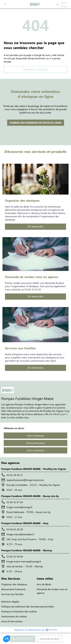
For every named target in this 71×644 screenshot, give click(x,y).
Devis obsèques (35, 435)
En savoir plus (36, 227)
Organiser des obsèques (14, 584)
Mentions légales (10, 601)
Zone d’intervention (12, 621)
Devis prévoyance (35, 443)
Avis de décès (44, 584)
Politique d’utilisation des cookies (19, 611)
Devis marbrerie (36, 450)
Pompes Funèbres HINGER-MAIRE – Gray (25, 523)
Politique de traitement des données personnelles (28, 606)
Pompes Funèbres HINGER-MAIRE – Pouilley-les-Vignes (34, 469)
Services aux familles (12, 594)
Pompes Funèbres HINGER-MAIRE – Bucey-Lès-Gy (30, 496)
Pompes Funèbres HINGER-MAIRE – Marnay (27, 550)
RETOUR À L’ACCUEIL (35, 70)
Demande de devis (50, 639)
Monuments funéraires (13, 589)
